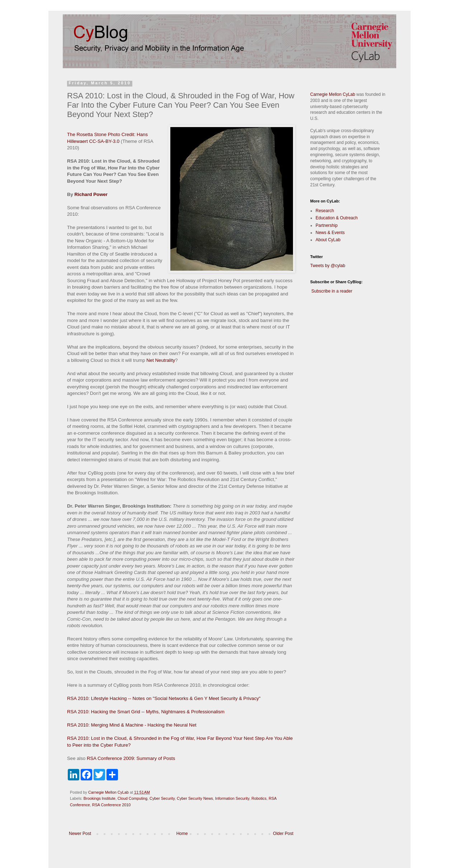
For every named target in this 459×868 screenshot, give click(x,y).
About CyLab (328, 240)
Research (325, 211)
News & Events (330, 233)
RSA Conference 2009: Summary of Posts (131, 758)
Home (182, 834)
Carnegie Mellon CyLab (333, 94)
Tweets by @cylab (328, 266)
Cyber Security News (195, 798)
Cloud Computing (133, 798)
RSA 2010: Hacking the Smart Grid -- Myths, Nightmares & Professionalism (146, 712)
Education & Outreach (337, 218)
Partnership (326, 225)
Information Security (232, 798)
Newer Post (80, 834)
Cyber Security (162, 798)
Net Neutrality (161, 360)
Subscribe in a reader (332, 291)
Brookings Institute (100, 798)
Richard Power (91, 194)
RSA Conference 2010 (111, 805)
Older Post (283, 834)
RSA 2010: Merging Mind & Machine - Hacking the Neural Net (132, 725)
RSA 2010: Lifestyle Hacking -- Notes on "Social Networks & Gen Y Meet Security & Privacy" (164, 698)
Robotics (259, 798)
